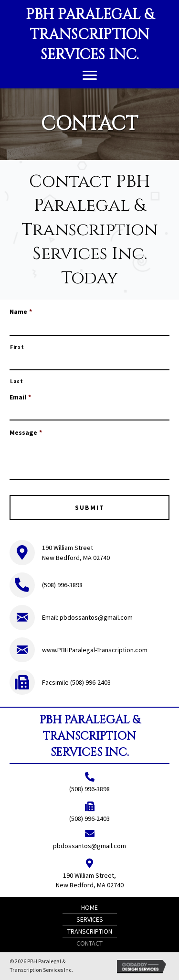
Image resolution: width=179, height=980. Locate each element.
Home (89, 907)
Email (20, 397)
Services (90, 919)
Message (26, 432)
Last (17, 381)
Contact (89, 943)
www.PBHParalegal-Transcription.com (95, 650)
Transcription (90, 931)
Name (21, 312)
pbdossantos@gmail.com (96, 617)
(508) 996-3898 (62, 585)
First (17, 347)
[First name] (89, 329)
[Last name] (89, 363)
